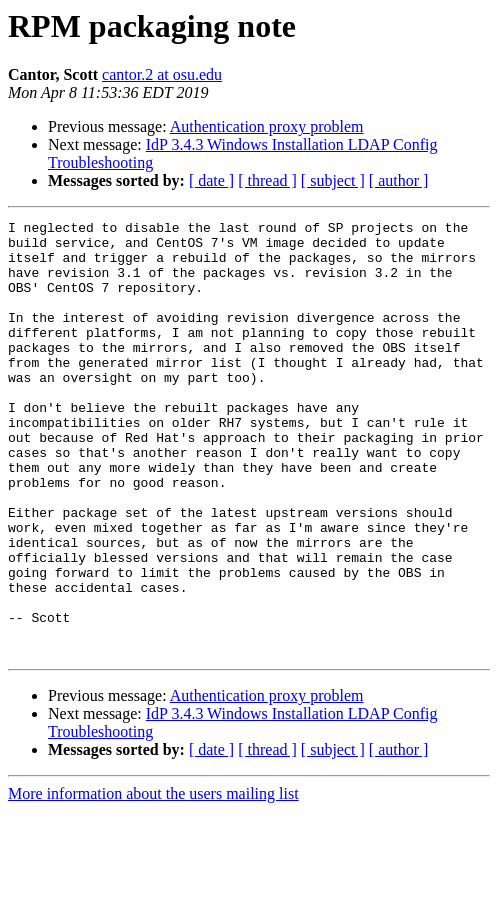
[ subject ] (333, 180)
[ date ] (211, 180)
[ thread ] (267, 180)
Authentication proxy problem (267, 126)
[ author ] (399, 180)
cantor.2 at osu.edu (162, 74)
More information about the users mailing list (153, 880)
